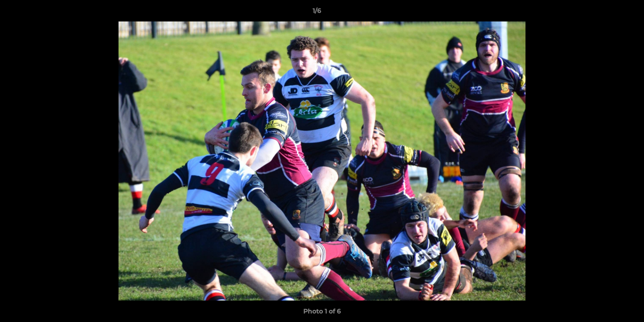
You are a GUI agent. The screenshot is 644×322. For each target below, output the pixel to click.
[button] (606, 13)
